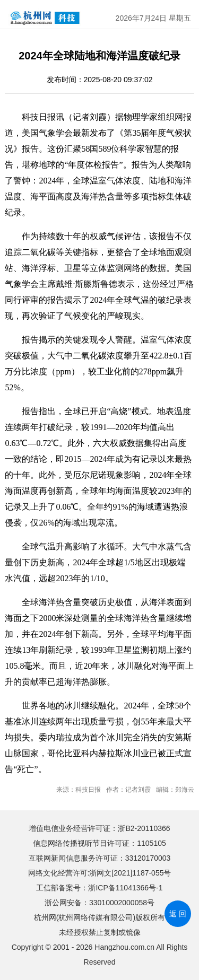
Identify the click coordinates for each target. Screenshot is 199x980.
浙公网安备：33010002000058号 (99, 903)
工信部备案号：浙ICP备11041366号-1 (99, 888)
